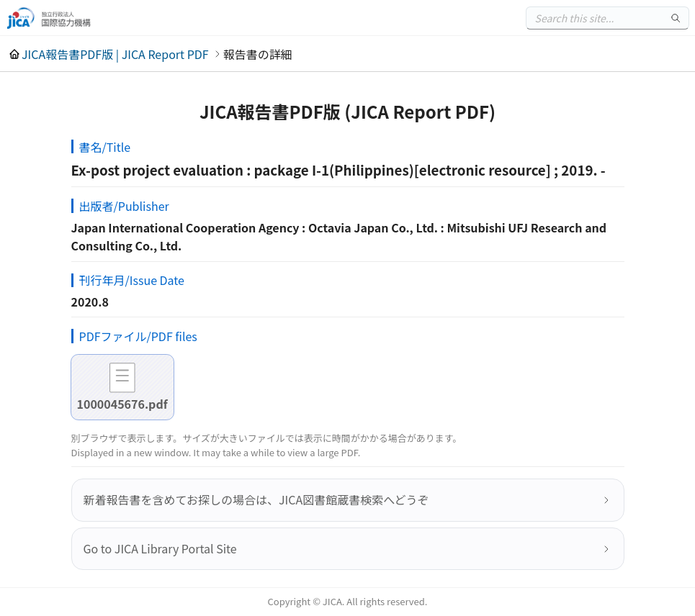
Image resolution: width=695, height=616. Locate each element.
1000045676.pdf (122, 404)
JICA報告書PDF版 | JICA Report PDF (115, 54)
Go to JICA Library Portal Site (160, 548)
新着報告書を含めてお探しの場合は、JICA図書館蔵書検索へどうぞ (256, 499)
